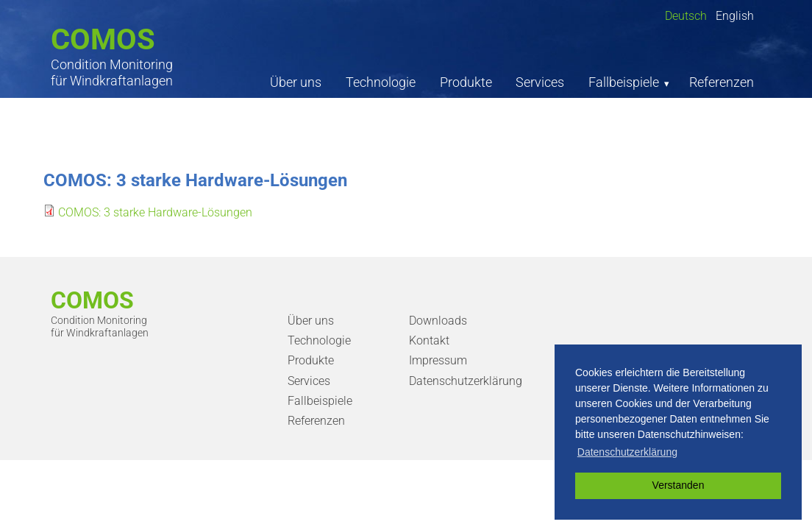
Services (540, 82)
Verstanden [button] (679, 485)
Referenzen (722, 82)
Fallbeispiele (624, 82)
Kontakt (429, 340)
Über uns (296, 82)
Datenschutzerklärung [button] (627, 452)
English (735, 16)
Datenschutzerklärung (466, 381)
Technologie (381, 82)
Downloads (438, 321)
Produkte (466, 82)
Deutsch (686, 16)
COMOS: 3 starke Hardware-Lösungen (155, 212)
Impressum (438, 360)
